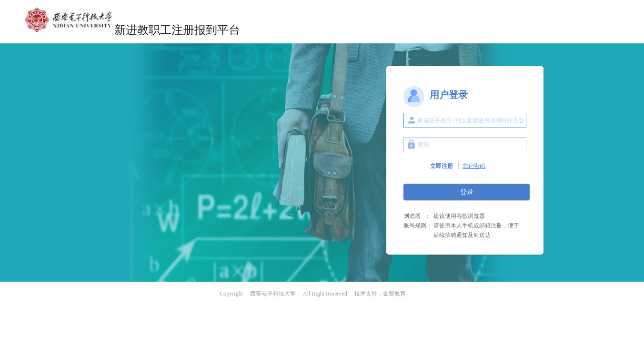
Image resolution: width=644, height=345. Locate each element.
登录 (467, 192)
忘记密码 (474, 166)
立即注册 (442, 166)
